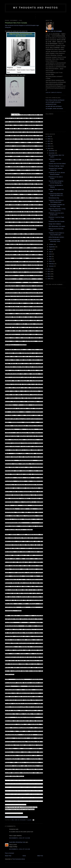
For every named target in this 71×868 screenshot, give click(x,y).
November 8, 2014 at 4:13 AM (20, 838)
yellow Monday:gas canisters (56, 237)
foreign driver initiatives (55, 224)
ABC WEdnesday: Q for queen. (57, 226)
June (50, 254)
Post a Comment (9, 853)
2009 (49, 279)
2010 (49, 276)
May (50, 256)
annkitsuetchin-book (51, 104)
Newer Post (8, 856)
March (51, 261)
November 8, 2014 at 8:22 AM (20, 849)
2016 (49, 144)
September (52, 247)
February (52, 264)
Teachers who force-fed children (57, 164)
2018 (49, 139)
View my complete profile (54, 93)
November (52, 153)
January (51, 266)
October (51, 244)
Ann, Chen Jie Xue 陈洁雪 (19, 820)
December (52, 151)
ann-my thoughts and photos (53, 102)
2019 (49, 136)
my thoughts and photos (36, 8)
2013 (49, 269)
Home (24, 856)
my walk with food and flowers (54, 106)
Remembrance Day (54, 198)
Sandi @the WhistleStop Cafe (17, 842)
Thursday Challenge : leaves (56, 166)
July (50, 252)
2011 (49, 274)
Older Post (40, 856)
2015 (49, 146)
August (51, 249)
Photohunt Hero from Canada (56, 221)
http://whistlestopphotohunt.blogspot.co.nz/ (16, 817)
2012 (49, 271)
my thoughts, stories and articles (54, 108)
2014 (49, 148)
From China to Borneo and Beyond (55, 100)
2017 (49, 141)
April (50, 259)
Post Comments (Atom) (19, 859)
